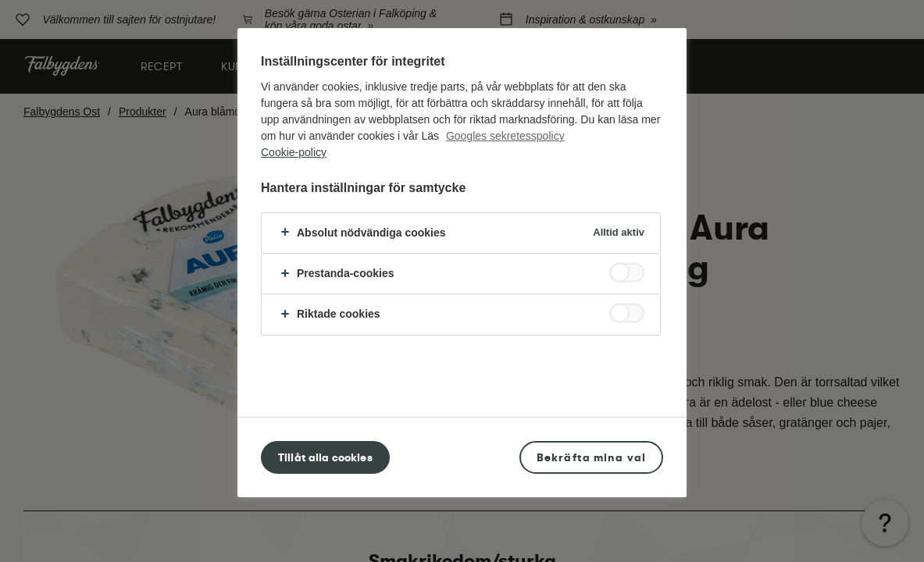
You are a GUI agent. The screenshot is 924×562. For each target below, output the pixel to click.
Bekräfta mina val (591, 457)
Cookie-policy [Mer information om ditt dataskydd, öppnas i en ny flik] (294, 152)
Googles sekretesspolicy (505, 136)
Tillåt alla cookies (325, 457)
